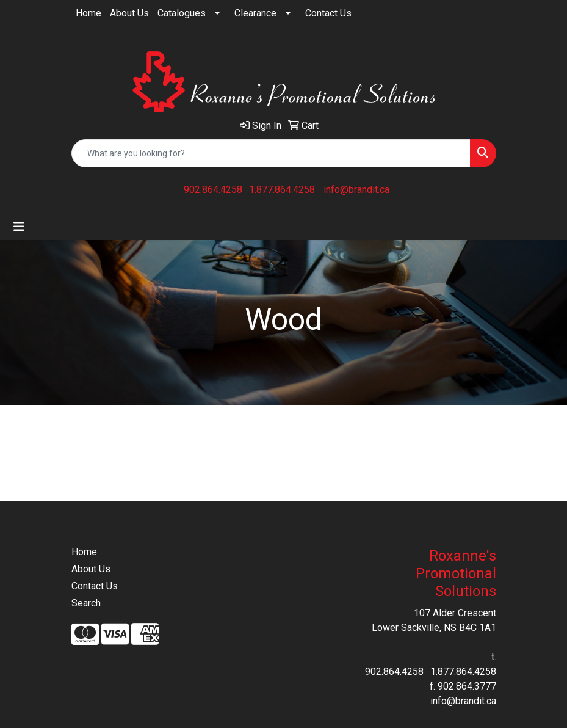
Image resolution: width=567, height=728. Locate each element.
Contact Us (328, 13)
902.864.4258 (213, 190)
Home (88, 13)
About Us (129, 13)
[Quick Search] (271, 153)
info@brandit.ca (356, 190)
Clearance (255, 13)
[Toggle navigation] (19, 227)
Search (86, 603)
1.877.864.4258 (282, 190)
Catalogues (182, 13)
